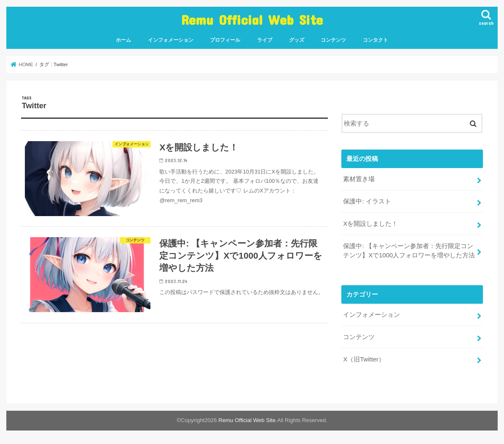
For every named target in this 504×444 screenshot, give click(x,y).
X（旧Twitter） (364, 359)
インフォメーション (171, 40)
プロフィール (225, 40)
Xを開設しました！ (370, 224)
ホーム (123, 40)
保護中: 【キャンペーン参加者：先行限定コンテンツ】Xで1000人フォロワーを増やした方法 (409, 251)
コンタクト (375, 40)
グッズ (297, 40)
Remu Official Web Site (252, 20)
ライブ (265, 40)
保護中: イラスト (367, 201)
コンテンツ (333, 40)
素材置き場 (359, 179)
